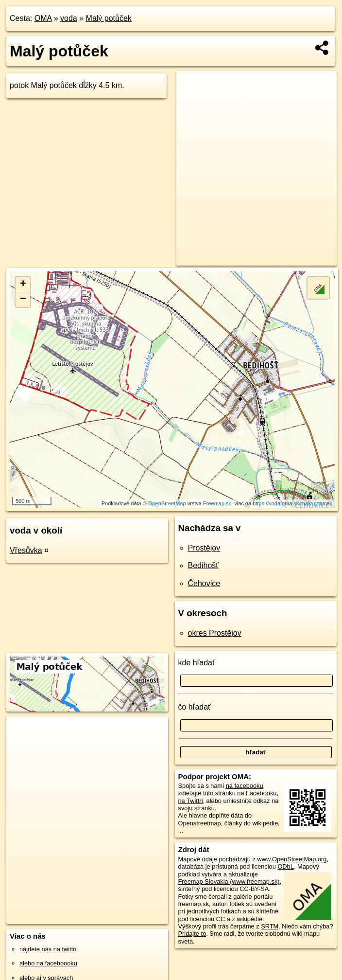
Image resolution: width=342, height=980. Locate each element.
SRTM (270, 926)
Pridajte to (192, 934)
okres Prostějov (215, 633)
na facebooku (245, 786)
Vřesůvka (26, 550)
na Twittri (191, 801)
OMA (43, 18)
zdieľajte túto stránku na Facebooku (228, 793)
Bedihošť (204, 565)
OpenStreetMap (167, 503)
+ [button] (23, 285)
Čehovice (204, 583)
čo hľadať (195, 707)
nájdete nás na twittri (48, 949)
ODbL (285, 866)
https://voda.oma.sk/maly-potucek (292, 503)
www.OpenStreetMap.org (292, 859)
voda (69, 18)
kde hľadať (197, 663)
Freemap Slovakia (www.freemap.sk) (229, 882)
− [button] (23, 300)
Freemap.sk (217, 503)
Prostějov (204, 548)
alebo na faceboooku (48, 963)
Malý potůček (109, 18)
